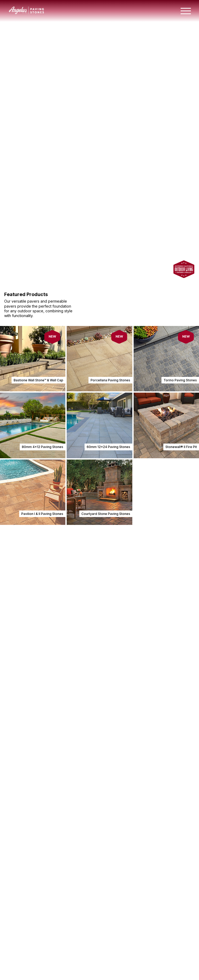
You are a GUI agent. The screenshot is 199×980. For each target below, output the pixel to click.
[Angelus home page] (27, 13)
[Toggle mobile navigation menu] (186, 11)
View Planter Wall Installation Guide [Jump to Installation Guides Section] (38, 974)
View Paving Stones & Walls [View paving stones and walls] (42, 134)
